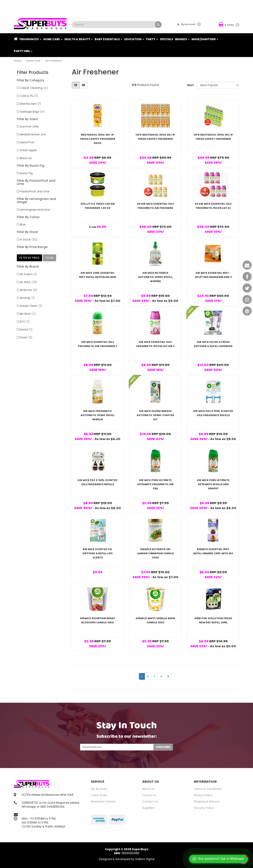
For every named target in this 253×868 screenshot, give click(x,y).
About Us (148, 789)
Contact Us (150, 801)
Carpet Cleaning (34, 88)
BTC (25, 322)
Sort (190, 85)
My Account (99, 789)
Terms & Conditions (207, 789)
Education (134, 39)
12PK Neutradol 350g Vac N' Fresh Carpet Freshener (155, 137)
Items (227, 25)
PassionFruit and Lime (35, 191)
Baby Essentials (109, 39)
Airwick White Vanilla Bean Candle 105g (155, 620)
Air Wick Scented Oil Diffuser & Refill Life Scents (98, 553)
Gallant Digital (145, 859)
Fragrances (30, 39)
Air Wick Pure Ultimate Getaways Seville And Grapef (213, 484)
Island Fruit (27, 142)
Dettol (26, 330)
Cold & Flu (29, 96)
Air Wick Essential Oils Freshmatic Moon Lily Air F (155, 344)
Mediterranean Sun (33, 134)
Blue (23, 224)
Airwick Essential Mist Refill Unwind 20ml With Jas (213, 551)
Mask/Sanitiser (205, 39)
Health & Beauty (79, 39)
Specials (167, 39)
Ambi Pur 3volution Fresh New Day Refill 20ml (213, 620)
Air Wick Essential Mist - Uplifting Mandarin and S (213, 275)
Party (152, 39)
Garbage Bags (32, 112)
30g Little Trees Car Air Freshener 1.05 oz (98, 206)
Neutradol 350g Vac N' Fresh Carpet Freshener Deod (98, 139)
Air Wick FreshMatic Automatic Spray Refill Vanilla (98, 415)
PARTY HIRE (23, 51)
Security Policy (204, 808)
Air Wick (29, 282)
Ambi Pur (29, 290)
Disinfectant (30, 104)
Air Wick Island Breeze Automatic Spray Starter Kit (155, 415)
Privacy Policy (203, 795)
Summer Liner (29, 126)
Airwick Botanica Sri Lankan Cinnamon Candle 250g (155, 553)
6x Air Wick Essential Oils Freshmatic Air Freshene (155, 206)
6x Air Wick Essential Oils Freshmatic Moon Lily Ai (213, 206)
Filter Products (33, 72)
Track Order (99, 795)
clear (50, 258)
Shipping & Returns (207, 801)
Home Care (53, 39)
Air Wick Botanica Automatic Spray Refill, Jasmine (155, 277)
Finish (26, 338)
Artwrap (27, 298)
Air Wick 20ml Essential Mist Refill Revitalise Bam (98, 275)
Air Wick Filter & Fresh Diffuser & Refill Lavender (213, 344)
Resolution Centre (103, 801)
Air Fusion (28, 274)
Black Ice (26, 158)
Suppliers (148, 808)
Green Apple (28, 150)
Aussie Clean (31, 306)
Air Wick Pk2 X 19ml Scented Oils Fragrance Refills (213, 413)
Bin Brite (28, 314)
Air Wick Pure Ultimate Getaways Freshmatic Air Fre (155, 484)
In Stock (29, 240)
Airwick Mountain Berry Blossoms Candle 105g (98, 620)
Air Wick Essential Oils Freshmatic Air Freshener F (98, 344)
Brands (182, 39)
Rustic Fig (26, 173)
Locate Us (149, 795)
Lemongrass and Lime (35, 210)
